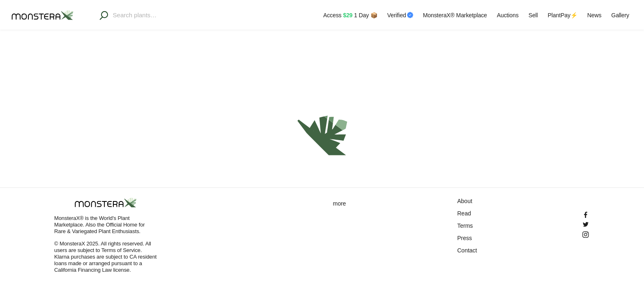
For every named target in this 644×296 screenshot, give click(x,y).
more (340, 203)
